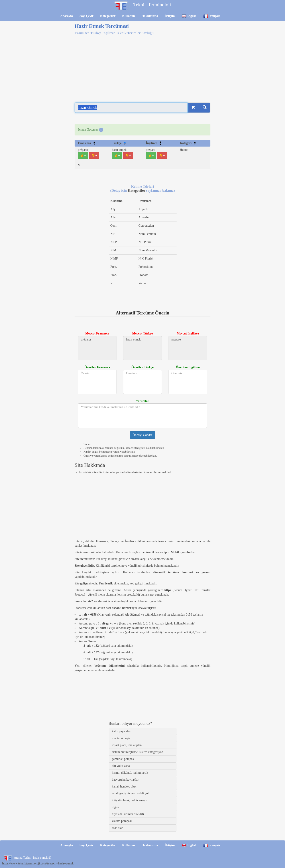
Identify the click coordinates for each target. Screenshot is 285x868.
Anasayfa (67, 16)
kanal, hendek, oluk (124, 786)
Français (212, 16)
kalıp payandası (122, 731)
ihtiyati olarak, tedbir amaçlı (130, 800)
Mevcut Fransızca (97, 333)
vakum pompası (122, 821)
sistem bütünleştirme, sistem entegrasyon (138, 752)
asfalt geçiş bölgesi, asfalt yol (130, 793)
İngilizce (154, 143)
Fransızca (87, 143)
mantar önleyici (122, 738)
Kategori (188, 143)
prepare (151, 150)
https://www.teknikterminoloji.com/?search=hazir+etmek (38, 863)
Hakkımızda (150, 16)
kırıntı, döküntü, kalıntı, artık (130, 773)
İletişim (170, 16)
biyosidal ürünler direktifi (128, 814)
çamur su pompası (123, 759)
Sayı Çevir (87, 16)
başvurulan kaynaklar (125, 780)
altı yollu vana (121, 766)
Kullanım (129, 16)
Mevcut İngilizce (188, 333)
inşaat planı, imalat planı (127, 745)
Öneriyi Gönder (142, 435)
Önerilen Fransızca (97, 367)
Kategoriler (108, 16)
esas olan (118, 828)
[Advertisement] (142, 66)
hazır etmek (119, 150)
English (189, 16)
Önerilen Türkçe (142, 367)
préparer (83, 150)
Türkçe (119, 143)
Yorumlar (142, 401)
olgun (116, 807)
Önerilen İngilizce (188, 367)
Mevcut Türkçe (142, 333)
